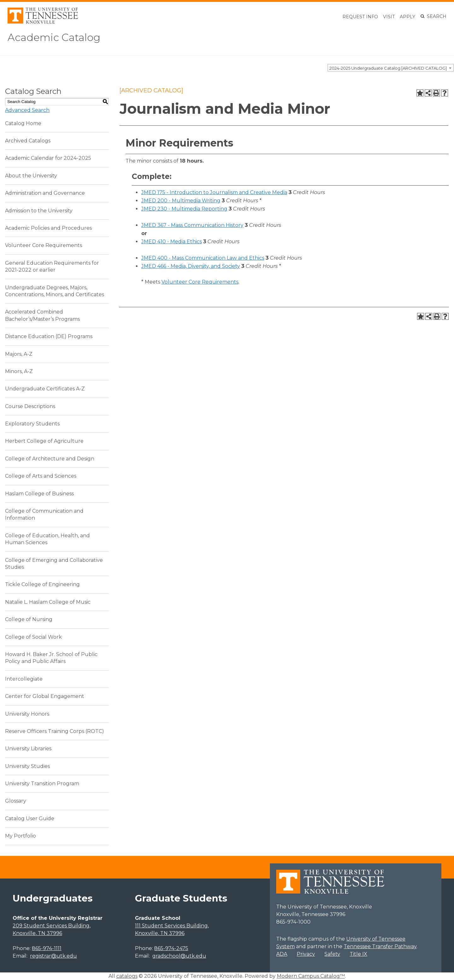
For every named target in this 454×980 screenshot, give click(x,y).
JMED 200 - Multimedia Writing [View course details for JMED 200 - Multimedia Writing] (181, 201)
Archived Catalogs (28, 141)
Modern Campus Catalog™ (311, 976)
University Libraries (28, 749)
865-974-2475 (171, 948)
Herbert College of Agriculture (44, 441)
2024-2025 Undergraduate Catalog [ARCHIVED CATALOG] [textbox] (388, 68)
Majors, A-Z (19, 354)
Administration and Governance (45, 193)
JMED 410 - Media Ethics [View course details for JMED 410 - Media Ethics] (172, 242)
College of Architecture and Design (50, 459)
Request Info (360, 17)
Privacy (306, 954)
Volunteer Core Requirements (44, 245)
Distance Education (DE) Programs (49, 336)
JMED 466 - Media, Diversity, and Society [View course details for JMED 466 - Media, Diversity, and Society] (191, 266)
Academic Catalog (54, 37)
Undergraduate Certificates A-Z (45, 389)
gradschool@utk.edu (179, 956)
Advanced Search (27, 110)
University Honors (27, 714)
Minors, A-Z (19, 371)
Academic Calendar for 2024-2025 (48, 158)
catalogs (127, 976)
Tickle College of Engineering (42, 584)
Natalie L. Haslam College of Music (48, 602)
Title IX (358, 954)
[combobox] (391, 68)
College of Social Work (33, 637)
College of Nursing (29, 619)
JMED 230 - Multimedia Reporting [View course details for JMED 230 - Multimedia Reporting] (184, 209)
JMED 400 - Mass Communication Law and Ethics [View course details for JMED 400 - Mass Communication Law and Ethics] (203, 258)
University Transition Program (42, 784)
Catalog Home (23, 123)
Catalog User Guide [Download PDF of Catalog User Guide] (30, 819)
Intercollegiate (24, 679)
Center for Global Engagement (45, 696)
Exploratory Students (32, 424)
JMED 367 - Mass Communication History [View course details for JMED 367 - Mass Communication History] (192, 225)
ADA (282, 954)
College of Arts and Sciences (41, 476)
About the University (31, 176)
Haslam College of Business (39, 494)
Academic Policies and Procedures (48, 228)
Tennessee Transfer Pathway (380, 946)
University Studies (27, 766)
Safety (332, 954)
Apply (407, 17)
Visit (389, 17)
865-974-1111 (47, 948)
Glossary (16, 801)
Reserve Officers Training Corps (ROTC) (55, 731)
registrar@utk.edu (53, 956)
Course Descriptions (30, 406)
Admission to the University (39, 211)
